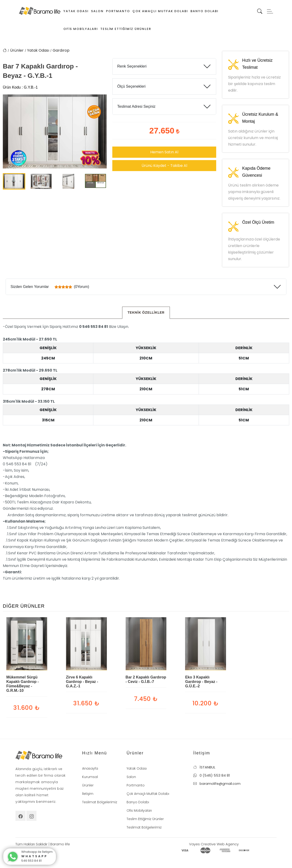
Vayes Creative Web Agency (214, 844)
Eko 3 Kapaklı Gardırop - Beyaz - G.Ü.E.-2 (201, 682)
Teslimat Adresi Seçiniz (136, 106)
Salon (97, 11)
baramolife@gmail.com (217, 784)
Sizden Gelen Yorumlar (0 (50, 287)
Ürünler (17, 50)
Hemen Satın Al (164, 152)
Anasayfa (90, 768)
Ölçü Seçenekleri (131, 86)
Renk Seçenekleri (132, 66)
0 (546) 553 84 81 (212, 775)
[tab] (146, 313)
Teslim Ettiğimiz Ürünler (126, 29)
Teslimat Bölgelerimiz (100, 802)
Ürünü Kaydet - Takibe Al (164, 166)
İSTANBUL (204, 767)
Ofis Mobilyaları (81, 29)
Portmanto (118, 11)
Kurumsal (90, 777)
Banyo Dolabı (204, 11)
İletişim (88, 794)
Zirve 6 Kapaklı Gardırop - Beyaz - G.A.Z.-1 (82, 682)
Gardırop (61, 50)
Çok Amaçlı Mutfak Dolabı (160, 11)
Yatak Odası (76, 11)
